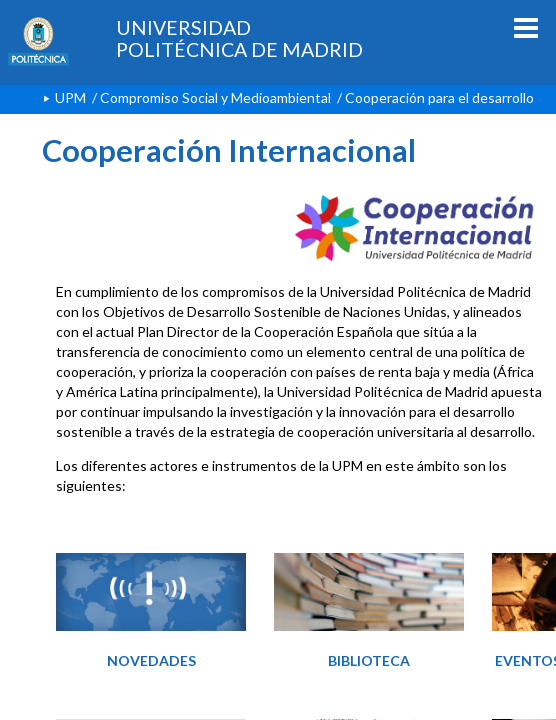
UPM (70, 97)
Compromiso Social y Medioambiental (215, 97)
